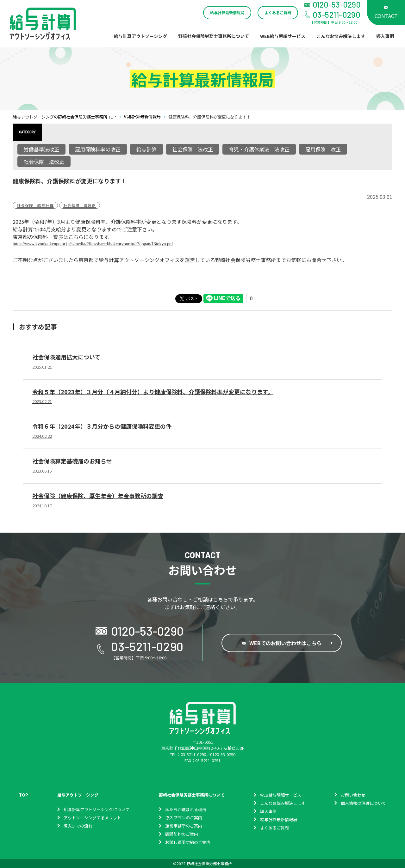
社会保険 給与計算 (35, 205)
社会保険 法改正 (193, 149)
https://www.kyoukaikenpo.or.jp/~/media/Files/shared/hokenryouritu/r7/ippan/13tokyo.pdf (93, 244)
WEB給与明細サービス (283, 36)
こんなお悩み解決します (341, 36)
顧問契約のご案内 (182, 834)
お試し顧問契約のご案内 (188, 842)
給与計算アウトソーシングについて (97, 809)
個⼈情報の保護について (363, 803)
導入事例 (385, 36)
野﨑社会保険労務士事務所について (214, 36)
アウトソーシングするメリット (92, 818)
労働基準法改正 (41, 149)
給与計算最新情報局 (227, 12)
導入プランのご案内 (184, 818)
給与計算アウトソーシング (140, 36)
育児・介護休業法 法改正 (259, 149)
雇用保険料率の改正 (98, 149)
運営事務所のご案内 (184, 826)
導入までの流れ (78, 826)
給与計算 (146, 149)
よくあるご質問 (278, 12)
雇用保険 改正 (323, 149)
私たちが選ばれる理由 (186, 809)
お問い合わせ (353, 795)
